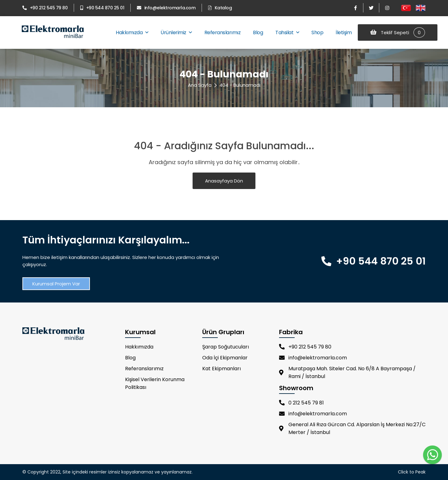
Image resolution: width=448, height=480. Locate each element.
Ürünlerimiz (176, 32)
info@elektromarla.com (166, 8)
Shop (317, 32)
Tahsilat (287, 32)
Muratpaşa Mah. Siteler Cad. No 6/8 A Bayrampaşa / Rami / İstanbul (347, 372)
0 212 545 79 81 (301, 403)
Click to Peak (412, 472)
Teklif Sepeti (398, 32)
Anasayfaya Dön (224, 181)
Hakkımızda (132, 32)
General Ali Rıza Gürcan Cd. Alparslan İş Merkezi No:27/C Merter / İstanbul (352, 428)
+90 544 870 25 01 (102, 8)
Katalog (220, 8)
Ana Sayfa (200, 85)
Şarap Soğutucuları (226, 347)
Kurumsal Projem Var (56, 284)
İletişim (344, 32)
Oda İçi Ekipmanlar (225, 358)
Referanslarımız (223, 32)
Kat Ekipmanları (222, 369)
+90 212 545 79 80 (45, 8)
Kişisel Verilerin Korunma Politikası (155, 383)
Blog (258, 32)
